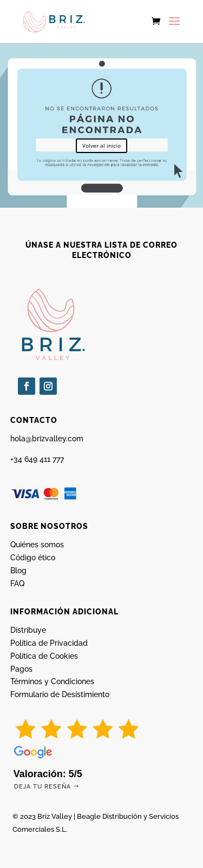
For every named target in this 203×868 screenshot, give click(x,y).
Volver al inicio (101, 145)
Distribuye (28, 630)
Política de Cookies (44, 656)
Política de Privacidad (49, 643)
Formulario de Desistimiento (60, 694)
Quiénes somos (37, 545)
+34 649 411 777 (37, 459)
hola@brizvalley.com (47, 439)
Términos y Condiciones (52, 681)
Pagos (21, 669)
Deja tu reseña (42, 787)
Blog (18, 571)
